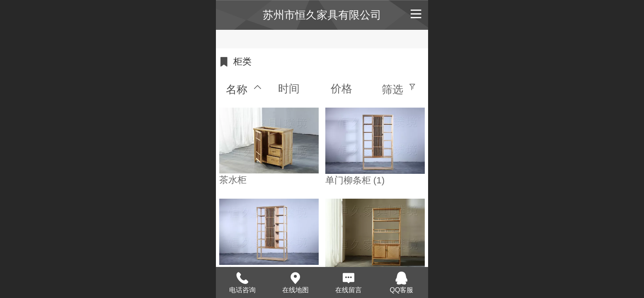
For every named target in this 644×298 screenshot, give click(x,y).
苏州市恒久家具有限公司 (322, 15)
